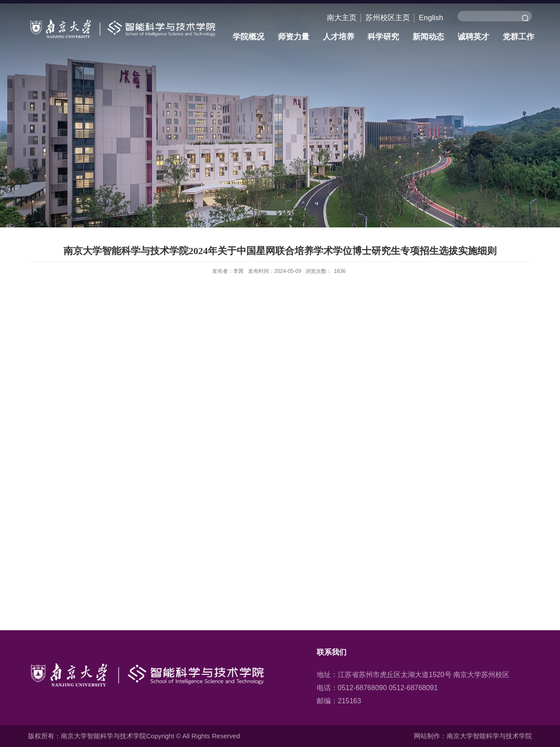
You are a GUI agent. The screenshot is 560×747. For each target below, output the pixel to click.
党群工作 (518, 37)
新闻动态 (428, 37)
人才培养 (339, 37)
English (431, 18)
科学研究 (383, 37)
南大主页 (342, 18)
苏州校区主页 (388, 18)
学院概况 (248, 37)
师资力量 (294, 37)
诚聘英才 (473, 37)
